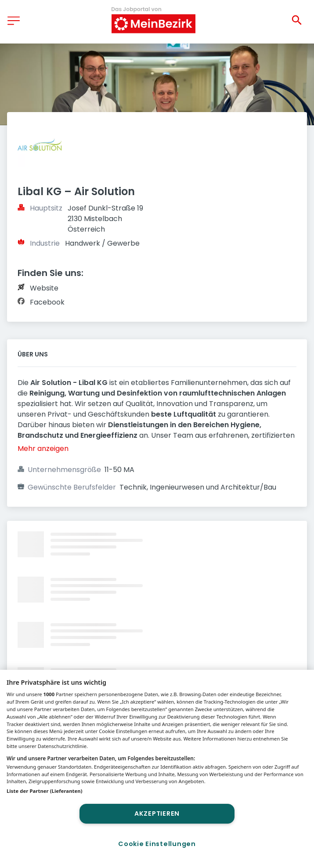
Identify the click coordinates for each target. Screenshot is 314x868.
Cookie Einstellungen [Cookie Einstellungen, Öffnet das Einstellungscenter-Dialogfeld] (157, 844)
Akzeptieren (157, 814)
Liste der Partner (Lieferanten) (45, 791)
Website (44, 288)
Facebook (47, 302)
